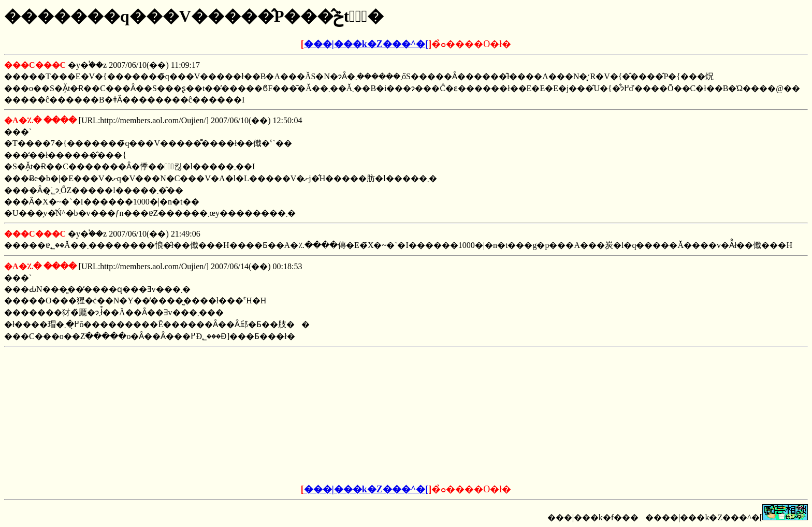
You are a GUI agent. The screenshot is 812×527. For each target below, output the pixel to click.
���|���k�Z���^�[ (366, 44)
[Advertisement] (327, 416)
